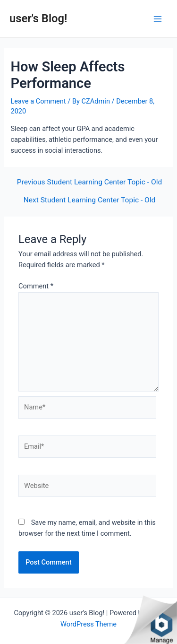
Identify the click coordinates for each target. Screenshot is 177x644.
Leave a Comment (38, 101)
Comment (36, 286)
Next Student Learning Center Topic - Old (90, 200)
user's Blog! (38, 18)
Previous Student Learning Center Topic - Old (89, 183)
